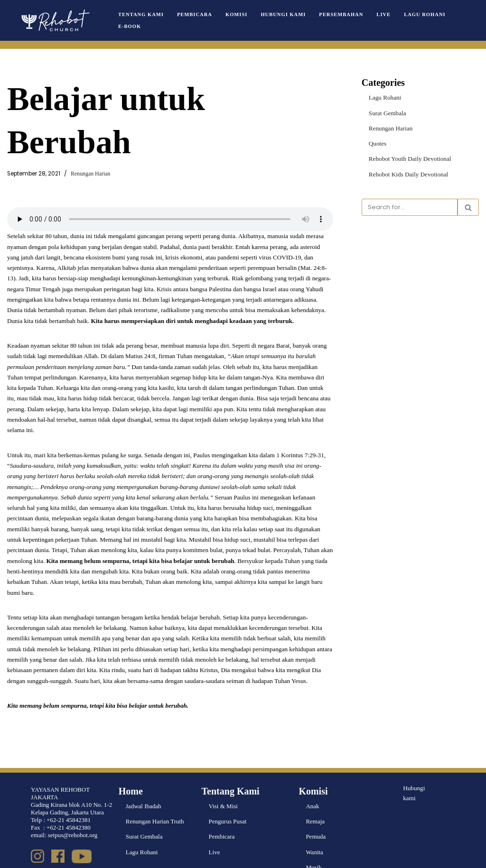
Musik (313, 843)
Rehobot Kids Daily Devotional (408, 174)
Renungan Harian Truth (155, 797)
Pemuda (316, 812)
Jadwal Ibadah (144, 782)
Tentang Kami (141, 14)
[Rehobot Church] (55, 20)
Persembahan (339, 14)
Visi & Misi (223, 782)
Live (381, 14)
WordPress (68, 857)
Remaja (315, 797)
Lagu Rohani (422, 14)
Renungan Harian (90, 174)
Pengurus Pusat (228, 797)
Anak (312, 782)
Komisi (235, 14)
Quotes (378, 143)
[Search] (410, 207)
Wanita (314, 827)
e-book (130, 26)
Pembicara (194, 14)
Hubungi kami (414, 768)
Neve (14, 857)
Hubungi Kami (282, 14)
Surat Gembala (387, 113)
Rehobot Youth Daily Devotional (409, 158)
